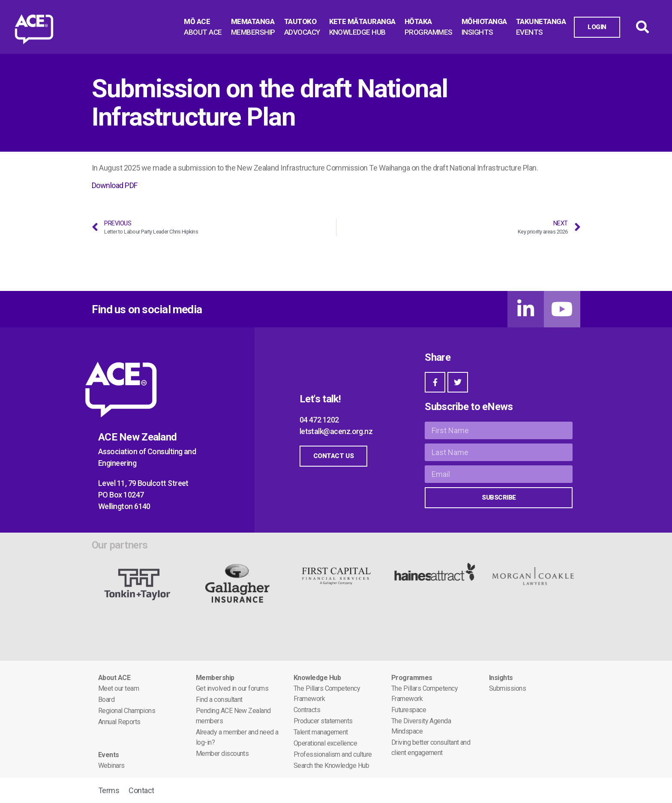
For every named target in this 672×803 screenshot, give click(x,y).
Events (109, 755)
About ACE (114, 678)
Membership (215, 678)
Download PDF (115, 185)
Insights (501, 678)
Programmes (412, 678)
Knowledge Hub (317, 678)
